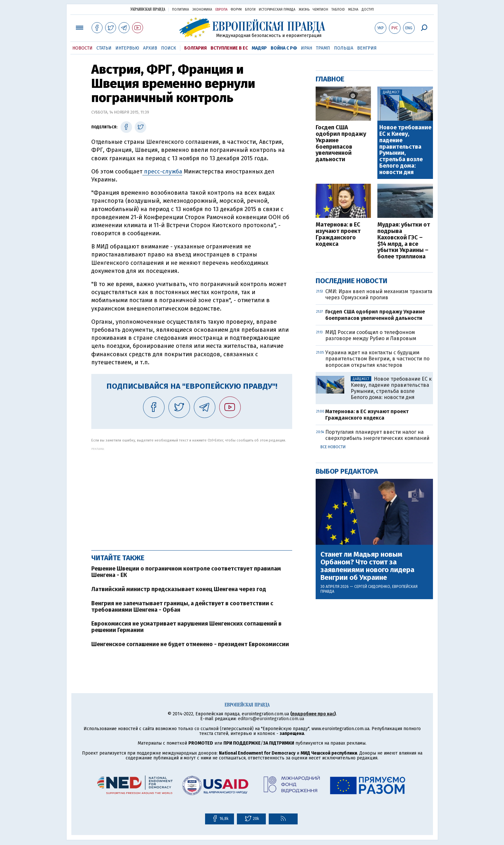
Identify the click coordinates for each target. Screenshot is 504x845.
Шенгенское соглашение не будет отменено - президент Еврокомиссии (190, 644)
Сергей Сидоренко (372, 587)
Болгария (195, 48)
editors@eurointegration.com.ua (271, 719)
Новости (82, 48)
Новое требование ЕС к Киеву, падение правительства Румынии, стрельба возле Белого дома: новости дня (405, 150)
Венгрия (367, 48)
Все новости (333, 447)
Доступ (368, 10)
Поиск (169, 48)
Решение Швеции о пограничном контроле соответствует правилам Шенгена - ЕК (186, 572)
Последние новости (351, 281)
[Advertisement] (192, 496)
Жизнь (304, 10)
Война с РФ (284, 48)
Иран (306, 48)
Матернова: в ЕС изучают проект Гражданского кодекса (338, 234)
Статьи (104, 48)
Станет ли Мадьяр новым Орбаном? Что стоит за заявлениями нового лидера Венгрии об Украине (367, 566)
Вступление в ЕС (229, 48)
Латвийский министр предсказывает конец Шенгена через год (179, 589)
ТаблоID (338, 10)
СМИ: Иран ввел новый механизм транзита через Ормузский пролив (379, 294)
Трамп (323, 48)
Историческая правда (277, 10)
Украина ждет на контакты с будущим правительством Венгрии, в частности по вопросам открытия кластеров (377, 359)
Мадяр (259, 48)
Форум (236, 10)
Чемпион (320, 10)
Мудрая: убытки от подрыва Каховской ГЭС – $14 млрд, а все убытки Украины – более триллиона (404, 241)
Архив (150, 48)
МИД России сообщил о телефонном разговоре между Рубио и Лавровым (371, 335)
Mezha (353, 10)
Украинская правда (148, 9)
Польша (344, 48)
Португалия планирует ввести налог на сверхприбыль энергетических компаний (377, 435)
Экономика (202, 10)
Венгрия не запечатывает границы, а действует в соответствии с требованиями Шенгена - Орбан (182, 607)
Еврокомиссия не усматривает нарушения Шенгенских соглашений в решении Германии (186, 627)
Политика (180, 10)
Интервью (127, 48)
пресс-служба (162, 172)
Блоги (250, 10)
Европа (221, 10)
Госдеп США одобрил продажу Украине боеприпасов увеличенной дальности (341, 144)
